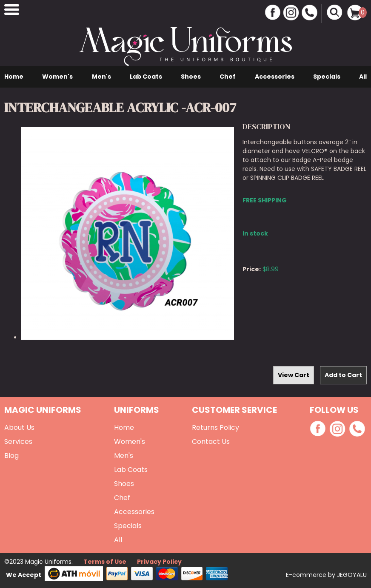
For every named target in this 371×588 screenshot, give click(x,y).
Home (14, 77)
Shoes (191, 77)
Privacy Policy (159, 562)
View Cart (294, 375)
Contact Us (211, 442)
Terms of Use (105, 562)
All (363, 77)
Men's (101, 77)
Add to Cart (343, 375)
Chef (228, 77)
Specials (327, 77)
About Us (19, 428)
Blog (11, 456)
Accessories (275, 77)
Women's (57, 77)
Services (18, 442)
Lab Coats (146, 77)
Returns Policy (215, 428)
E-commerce (307, 575)
